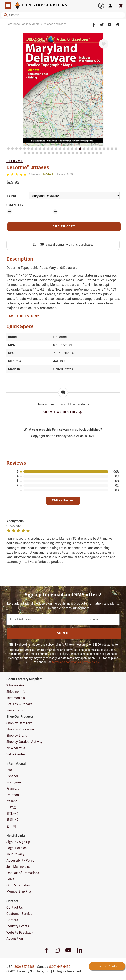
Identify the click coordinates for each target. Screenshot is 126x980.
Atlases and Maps (55, 24)
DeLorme (15, 162)
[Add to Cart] (64, 227)
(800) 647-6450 (60, 967)
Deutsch (13, 795)
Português (14, 782)
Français (13, 789)
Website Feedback (20, 932)
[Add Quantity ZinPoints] (55, 212)
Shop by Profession (20, 729)
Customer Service (19, 914)
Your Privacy (15, 854)
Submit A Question (63, 412)
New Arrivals (16, 748)
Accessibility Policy (20, 861)
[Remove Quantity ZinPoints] (10, 212)
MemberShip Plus (19, 891)
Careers (12, 920)
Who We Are (15, 685)
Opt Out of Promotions (23, 873)
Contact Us (15, 907)
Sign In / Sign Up (18, 842)
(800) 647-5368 (24, 967)
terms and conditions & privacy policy (76, 662)
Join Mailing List (18, 867)
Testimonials (16, 698)
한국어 (11, 826)
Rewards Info (16, 710)
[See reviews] (34, 175)
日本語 (11, 807)
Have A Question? (23, 317)
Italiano (12, 801)
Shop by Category (19, 723)
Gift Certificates (18, 885)
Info (9, 770)
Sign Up (64, 633)
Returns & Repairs (19, 704)
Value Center (16, 754)
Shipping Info (16, 692)
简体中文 (13, 813)
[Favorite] (104, 44)
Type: (11, 196)
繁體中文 (13, 820)
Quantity (15, 205)
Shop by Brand (17, 735)
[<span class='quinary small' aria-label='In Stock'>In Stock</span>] (49, 175)
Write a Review (63, 501)
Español (12, 776)
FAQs (10, 879)
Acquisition (15, 939)
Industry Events (18, 926)
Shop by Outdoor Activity (24, 742)
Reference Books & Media (23, 24)
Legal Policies (16, 848)
